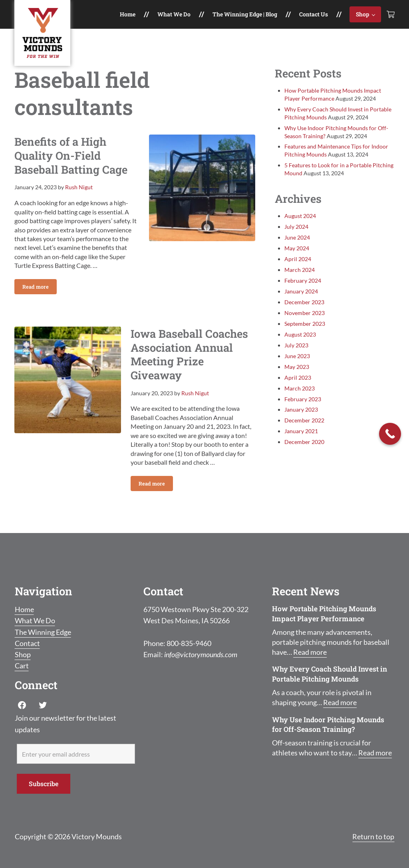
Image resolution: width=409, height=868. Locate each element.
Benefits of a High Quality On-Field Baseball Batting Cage (71, 155)
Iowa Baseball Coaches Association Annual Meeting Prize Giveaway (189, 354)
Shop (23, 655)
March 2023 (300, 388)
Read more (40, 288)
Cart (22, 666)
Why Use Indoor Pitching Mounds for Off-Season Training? (328, 725)
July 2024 (296, 227)
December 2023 (304, 302)
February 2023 (303, 399)
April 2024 (298, 259)
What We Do (35, 621)
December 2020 (304, 442)
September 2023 (305, 324)
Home (24, 609)
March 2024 (300, 270)
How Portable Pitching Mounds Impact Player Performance (324, 614)
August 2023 (300, 334)
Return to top (373, 837)
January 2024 (301, 291)
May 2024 (297, 248)
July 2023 (296, 345)
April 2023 (298, 378)
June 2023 (297, 356)
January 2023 (301, 409)
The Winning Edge (43, 632)
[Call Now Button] (390, 434)
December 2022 (304, 420)
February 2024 (303, 280)
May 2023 (297, 367)
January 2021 (301, 431)
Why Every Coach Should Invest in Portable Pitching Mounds (330, 674)
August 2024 (300, 216)
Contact (27, 643)
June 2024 (297, 237)
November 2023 (305, 313)
